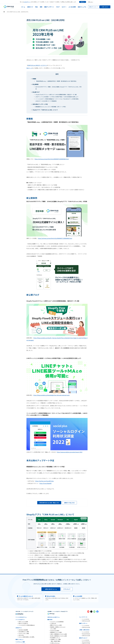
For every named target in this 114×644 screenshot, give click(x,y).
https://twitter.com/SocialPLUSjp (44, 481)
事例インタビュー (20, 639)
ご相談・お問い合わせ (84, 630)
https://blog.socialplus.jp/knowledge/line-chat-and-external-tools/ (52, 395)
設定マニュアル (82, 7)
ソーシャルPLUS (86, 619)
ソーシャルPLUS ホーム (21, 617)
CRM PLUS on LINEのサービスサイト (37, 65)
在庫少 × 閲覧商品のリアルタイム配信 (59, 634)
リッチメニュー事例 (20, 642)
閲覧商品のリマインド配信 (56, 632)
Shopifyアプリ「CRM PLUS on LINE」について (45, 110)
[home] (9, 7)
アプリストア (67, 589)
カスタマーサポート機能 (24, 633)
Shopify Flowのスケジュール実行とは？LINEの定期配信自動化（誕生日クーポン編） (56, 95)
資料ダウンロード (94, 7)
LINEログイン (19, 628)
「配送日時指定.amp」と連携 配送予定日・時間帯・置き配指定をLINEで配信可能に (56, 81)
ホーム (23, 7)
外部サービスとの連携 (23, 622)
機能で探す (50, 620)
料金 (36, 7)
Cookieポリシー (27, 2)
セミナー (64, 7)
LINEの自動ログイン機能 (24, 632)
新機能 (34, 79)
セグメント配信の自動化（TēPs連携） (27, 637)
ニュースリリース (83, 617)
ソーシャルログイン (20, 620)
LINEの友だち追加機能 (23, 630)
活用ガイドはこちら (69, 503)
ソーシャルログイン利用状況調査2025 (27, 625)
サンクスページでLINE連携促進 (57, 622)
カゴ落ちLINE (53, 623)
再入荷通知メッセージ (55, 638)
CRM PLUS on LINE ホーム (53, 617)
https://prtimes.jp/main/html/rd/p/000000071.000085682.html (55, 238)
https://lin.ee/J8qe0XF (46, 483)
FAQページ (29, 68)
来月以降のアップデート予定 (40, 104)
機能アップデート (49, 7)
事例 (41, 7)
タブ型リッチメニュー (55, 643)
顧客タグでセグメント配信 (56, 625)
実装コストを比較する (23, 623)
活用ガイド (30, 7)
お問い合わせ (105, 7)
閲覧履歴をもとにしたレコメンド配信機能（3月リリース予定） (51, 107)
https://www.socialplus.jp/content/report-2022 (70, 452)
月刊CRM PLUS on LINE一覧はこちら (49, 503)
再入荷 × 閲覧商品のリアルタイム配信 (59, 636)
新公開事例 (35, 84)
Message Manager (86, 634)
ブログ (58, 7)
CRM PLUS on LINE (86, 621)
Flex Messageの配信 (55, 631)
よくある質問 (72, 7)
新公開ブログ (36, 92)
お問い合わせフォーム (51, 589)
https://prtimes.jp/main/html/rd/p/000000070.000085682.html (52, 159)
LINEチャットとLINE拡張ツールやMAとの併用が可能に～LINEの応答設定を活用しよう (57, 97)
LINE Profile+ (21, 635)
